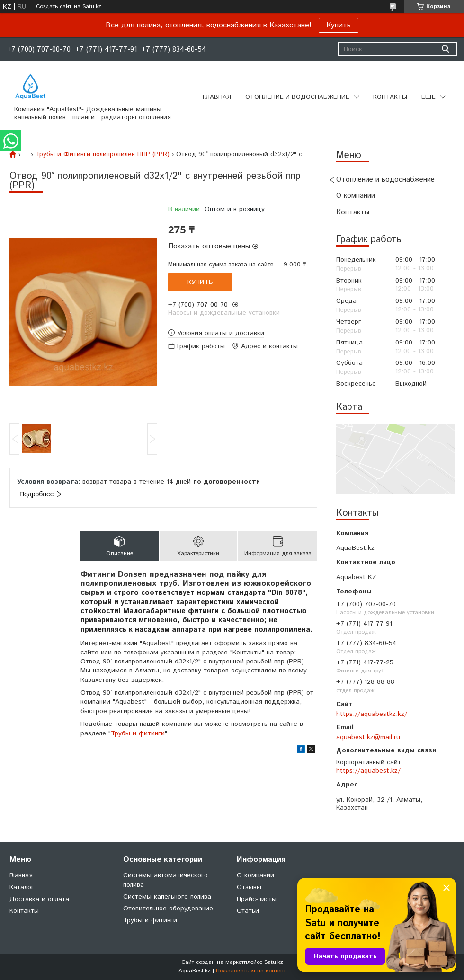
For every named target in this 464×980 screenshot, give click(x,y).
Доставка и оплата (39, 899)
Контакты (390, 97)
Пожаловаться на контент (251, 971)
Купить (339, 25)
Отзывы (249, 887)
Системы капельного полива (167, 897)
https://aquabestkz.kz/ (372, 714)
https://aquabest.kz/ (368, 771)
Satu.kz (274, 962)
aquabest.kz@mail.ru (368, 737)
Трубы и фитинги (138, 733)
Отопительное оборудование (168, 909)
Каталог (22, 887)
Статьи (248, 911)
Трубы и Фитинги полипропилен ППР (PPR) (103, 154)
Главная (217, 97)
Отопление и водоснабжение (297, 97)
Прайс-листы (257, 899)
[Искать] (445, 49)
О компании (356, 196)
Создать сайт (54, 7)
